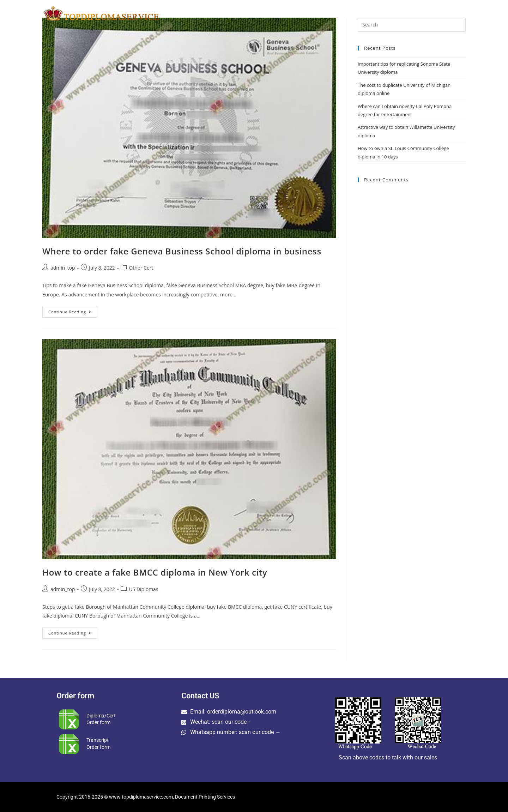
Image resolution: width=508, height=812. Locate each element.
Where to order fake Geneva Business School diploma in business (182, 251)
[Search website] (464, 13)
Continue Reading (73, 310)
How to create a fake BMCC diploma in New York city (155, 572)
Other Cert (141, 268)
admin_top (63, 268)
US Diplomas (143, 589)
